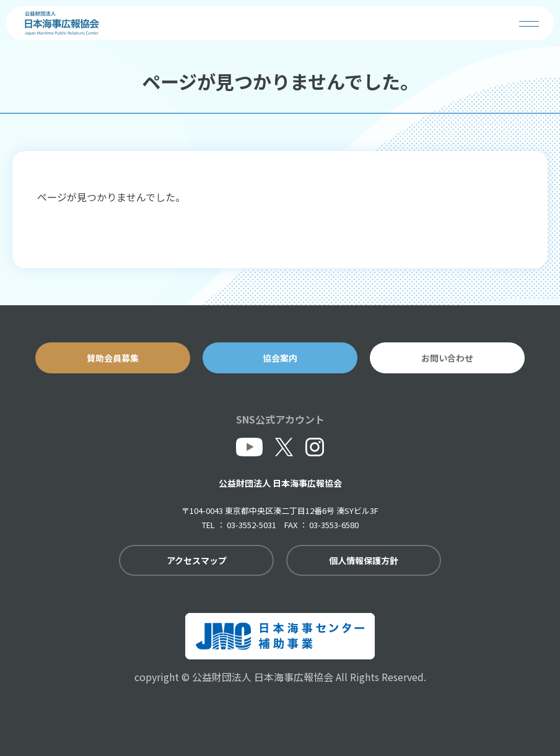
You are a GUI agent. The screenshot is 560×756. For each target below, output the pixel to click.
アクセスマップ (197, 560)
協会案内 (280, 358)
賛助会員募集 (113, 358)
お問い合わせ (447, 358)
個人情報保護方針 (364, 560)
